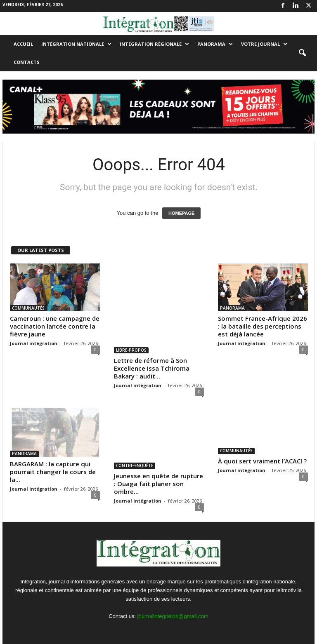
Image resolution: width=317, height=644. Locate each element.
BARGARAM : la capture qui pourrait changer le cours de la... (53, 472)
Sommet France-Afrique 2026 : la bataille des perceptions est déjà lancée (263, 326)
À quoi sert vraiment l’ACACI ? (262, 461)
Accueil (23, 44)
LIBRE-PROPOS (131, 350)
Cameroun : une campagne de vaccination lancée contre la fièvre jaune (55, 326)
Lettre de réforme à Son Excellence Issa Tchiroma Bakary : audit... (152, 368)
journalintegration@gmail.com (173, 616)
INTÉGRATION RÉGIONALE (154, 44)
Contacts (27, 62)
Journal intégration (34, 343)
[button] (302, 53)
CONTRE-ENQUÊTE (135, 465)
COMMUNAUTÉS (28, 308)
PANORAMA (215, 44)
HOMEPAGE (181, 213)
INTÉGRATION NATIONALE (76, 44)
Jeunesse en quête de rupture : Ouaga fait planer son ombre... (158, 484)
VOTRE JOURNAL (264, 44)
